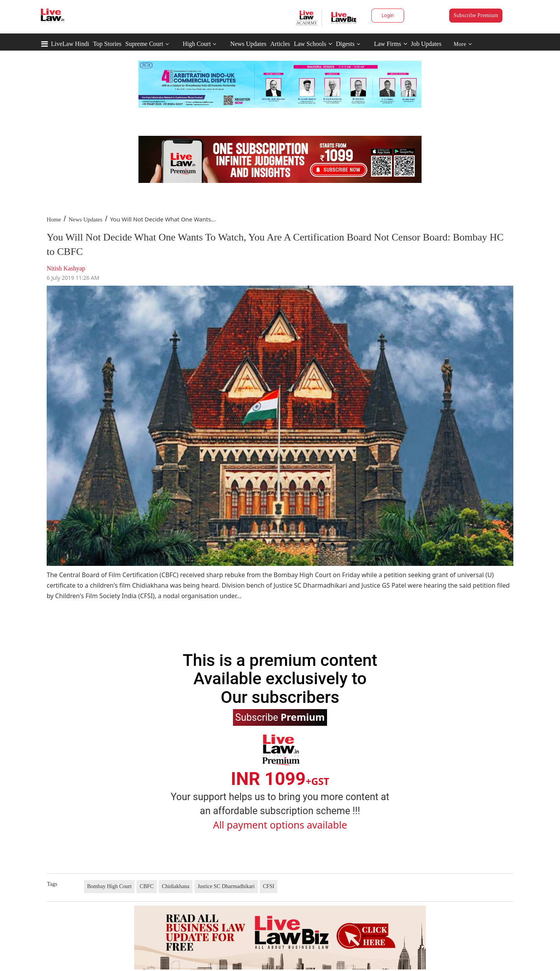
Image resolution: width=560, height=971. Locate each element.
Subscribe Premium (476, 15)
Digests (345, 44)
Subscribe (280, 717)
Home (54, 219)
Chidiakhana (176, 886)
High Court (197, 44)
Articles (280, 44)
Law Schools (313, 44)
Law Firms (391, 44)
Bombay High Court (109, 886)
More (463, 44)
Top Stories (107, 44)
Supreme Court (144, 44)
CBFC (147, 886)
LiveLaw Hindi (70, 44)
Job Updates (426, 44)
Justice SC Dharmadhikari (226, 886)
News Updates (248, 44)
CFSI (269, 886)
